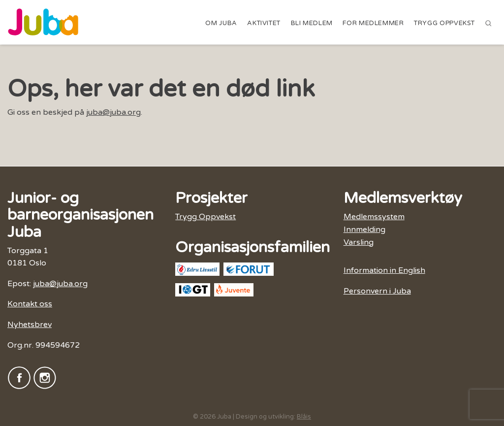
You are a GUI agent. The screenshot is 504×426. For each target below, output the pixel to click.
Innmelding (364, 229)
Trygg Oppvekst (444, 23)
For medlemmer (373, 23)
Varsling (359, 242)
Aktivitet (264, 23)
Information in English (384, 270)
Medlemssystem (374, 217)
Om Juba (221, 23)
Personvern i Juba (377, 291)
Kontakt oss (30, 304)
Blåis (304, 417)
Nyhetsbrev (30, 325)
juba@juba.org (113, 112)
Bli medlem (312, 23)
